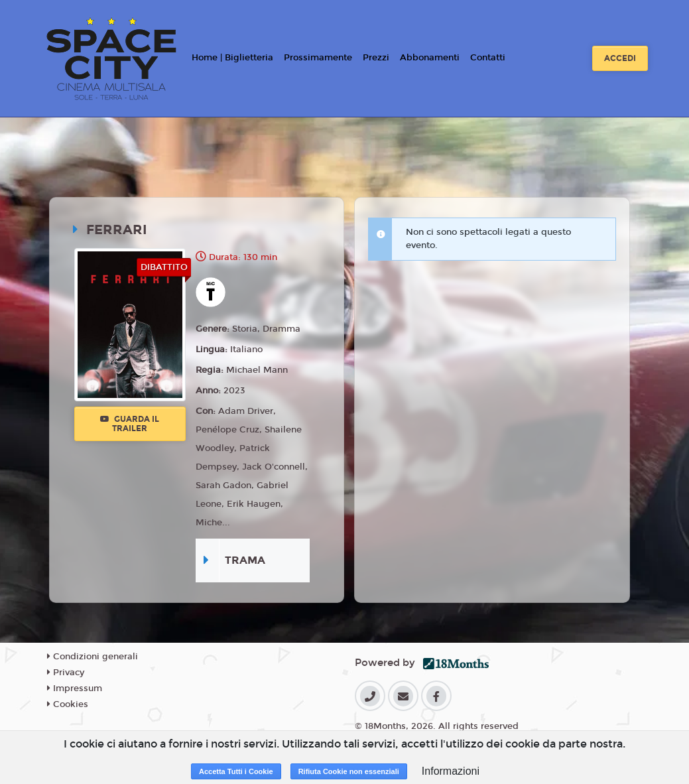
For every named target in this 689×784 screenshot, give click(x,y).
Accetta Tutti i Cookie (236, 771)
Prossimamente (318, 58)
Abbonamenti (430, 58)
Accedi (620, 58)
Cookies (68, 704)
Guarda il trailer (130, 424)
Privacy (66, 673)
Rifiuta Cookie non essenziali (349, 771)
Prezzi (376, 58)
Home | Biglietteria (232, 58)
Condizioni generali (93, 657)
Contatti (488, 58)
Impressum (75, 688)
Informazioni (451, 771)
